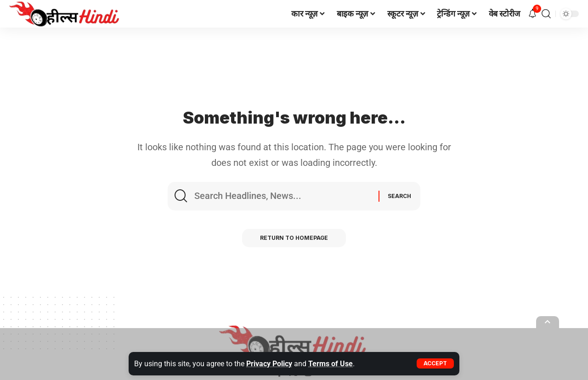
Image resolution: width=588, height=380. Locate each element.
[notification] (532, 14)
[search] (546, 14)
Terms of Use (331, 364)
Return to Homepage (294, 238)
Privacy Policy (269, 364)
